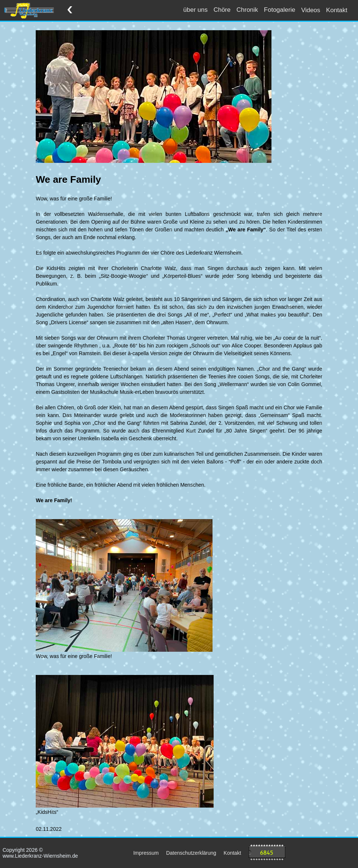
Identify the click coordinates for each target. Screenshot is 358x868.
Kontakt (337, 10)
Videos (311, 10)
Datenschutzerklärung (191, 853)
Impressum (146, 853)
